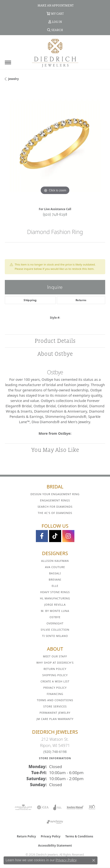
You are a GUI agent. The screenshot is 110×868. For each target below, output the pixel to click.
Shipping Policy (55, 675)
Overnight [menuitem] (55, 623)
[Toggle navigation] (8, 62)
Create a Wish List (55, 681)
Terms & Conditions (79, 836)
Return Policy (55, 669)
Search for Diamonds (55, 507)
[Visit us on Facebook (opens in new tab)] (42, 536)
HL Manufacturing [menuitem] (55, 598)
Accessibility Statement (55, 845)
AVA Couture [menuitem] (55, 567)
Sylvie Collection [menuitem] (55, 630)
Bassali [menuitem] (55, 573)
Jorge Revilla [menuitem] (55, 605)
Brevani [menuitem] (55, 580)
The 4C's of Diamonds (55, 513)
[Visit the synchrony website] (55, 822)
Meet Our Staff (55, 656)
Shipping (30, 300)
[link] (55, 5)
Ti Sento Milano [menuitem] (55, 636)
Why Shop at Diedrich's (55, 663)
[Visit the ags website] (23, 807)
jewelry (13, 79)
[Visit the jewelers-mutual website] (75, 807)
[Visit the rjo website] (92, 807)
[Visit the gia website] (43, 807)
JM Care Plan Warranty (55, 719)
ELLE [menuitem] (55, 586)
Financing (55, 694)
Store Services (55, 706)
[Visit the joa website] (58, 807)
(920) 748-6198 (55, 214)
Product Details (55, 341)
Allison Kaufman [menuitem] (55, 561)
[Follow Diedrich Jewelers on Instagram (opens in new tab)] (68, 536)
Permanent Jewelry (55, 713)
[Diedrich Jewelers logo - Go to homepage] (55, 53)
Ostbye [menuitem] (55, 617)
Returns (81, 300)
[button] (55, 13)
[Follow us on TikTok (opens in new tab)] (55, 536)
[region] (55, 146)
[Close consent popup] (94, 860)
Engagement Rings (55, 500)
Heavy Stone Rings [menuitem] (55, 592)
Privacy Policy (55, 688)
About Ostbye (55, 354)
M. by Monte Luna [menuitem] (55, 611)
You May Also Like (55, 450)
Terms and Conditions (55, 700)
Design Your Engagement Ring (55, 494)
